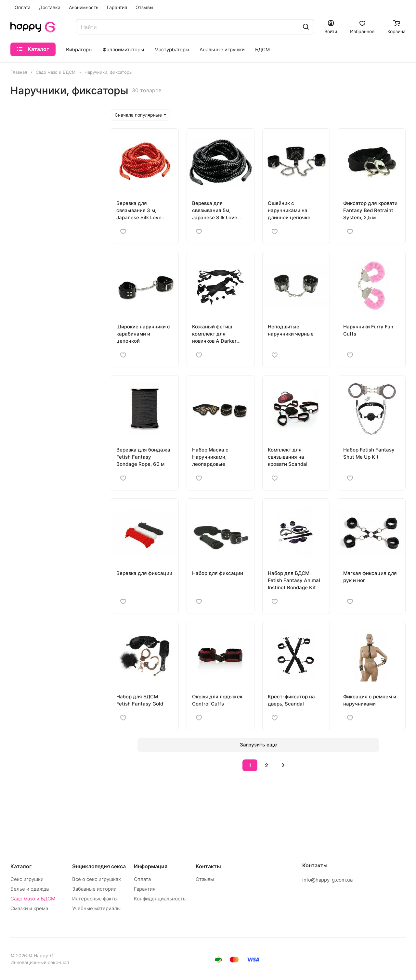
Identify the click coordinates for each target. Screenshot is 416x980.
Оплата (142, 879)
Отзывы (205, 879)
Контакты (208, 866)
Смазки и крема (29, 908)
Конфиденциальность (160, 899)
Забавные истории (94, 889)
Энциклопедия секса (99, 866)
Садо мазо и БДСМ (33, 899)
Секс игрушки (27, 879)
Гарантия (145, 889)
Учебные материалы (96, 908)
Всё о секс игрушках (97, 879)
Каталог (21, 866)
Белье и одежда (30, 889)
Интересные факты (95, 899)
